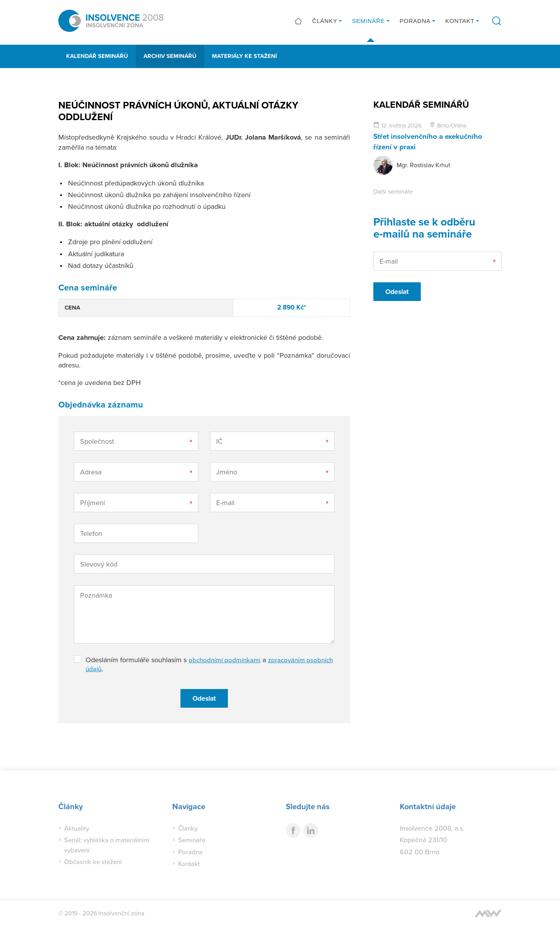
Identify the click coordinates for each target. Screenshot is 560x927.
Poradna (415, 22)
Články (325, 22)
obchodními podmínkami (226, 660)
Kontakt (460, 22)
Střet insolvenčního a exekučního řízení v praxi (432, 141)
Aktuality (77, 828)
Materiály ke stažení (244, 56)
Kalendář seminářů (97, 56)
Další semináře (393, 191)
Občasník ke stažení (95, 861)
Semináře (368, 22)
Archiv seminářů (170, 56)
